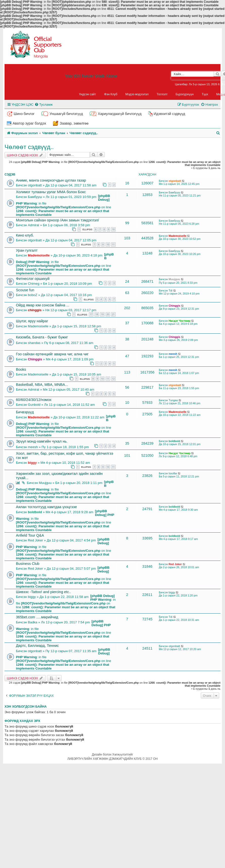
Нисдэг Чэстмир (180, 321)
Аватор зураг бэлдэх (29, 123)
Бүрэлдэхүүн (185, 94)
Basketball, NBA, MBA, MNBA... (42, 385)
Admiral (33, 225)
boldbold (174, 441)
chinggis (35, 310)
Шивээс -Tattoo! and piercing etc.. (43, 592)
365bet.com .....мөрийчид (37, 617)
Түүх (205, 94)
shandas (34, 343)
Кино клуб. (25, 235)
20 (108, 314)
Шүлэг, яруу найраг (32, 321)
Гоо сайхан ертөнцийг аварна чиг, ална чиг (52, 354)
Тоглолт (162, 94)
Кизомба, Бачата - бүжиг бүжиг (42, 337)
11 (113, 244)
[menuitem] (44, 105)
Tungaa (173, 400)
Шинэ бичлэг (24, 114)
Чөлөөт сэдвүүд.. (29, 147)
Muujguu (174, 279)
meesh (173, 354)
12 (113, 379)
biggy (32, 463)
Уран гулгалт (27, 250)
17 (91, 314)
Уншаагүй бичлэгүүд (66, 114)
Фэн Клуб (111, 94)
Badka (32, 622)
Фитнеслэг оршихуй (33, 279)
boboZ (32, 295)
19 (102, 314)
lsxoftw (173, 473)
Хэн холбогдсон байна (26, 707)
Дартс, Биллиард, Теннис (37, 646)
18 (97, 314)
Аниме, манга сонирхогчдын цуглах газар (51, 180)
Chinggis (174, 306)
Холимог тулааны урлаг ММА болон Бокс (51, 192)
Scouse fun (25, 290)
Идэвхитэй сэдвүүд (169, 114)
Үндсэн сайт (88, 94)
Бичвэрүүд (25, 412)
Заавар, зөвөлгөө (74, 123)
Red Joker (35, 540)
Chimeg (33, 284)
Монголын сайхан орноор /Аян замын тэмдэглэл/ (57, 220)
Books (21, 369)
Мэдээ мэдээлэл (137, 94)
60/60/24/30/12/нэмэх (34, 400)
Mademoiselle (178, 236)
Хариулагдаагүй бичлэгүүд (120, 114)
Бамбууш (35, 197)
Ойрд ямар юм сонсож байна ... (43, 305)
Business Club (28, 564)
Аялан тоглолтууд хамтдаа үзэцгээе (46, 507)
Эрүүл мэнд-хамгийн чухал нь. (42, 441)
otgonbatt (35, 185)
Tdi (171, 291)
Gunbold (34, 405)
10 (113, 229)
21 (113, 314)
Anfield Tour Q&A (30, 535)
